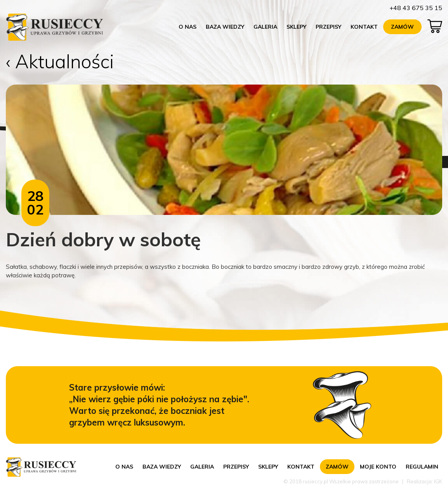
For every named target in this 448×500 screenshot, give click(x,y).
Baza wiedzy (225, 27)
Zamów (402, 27)
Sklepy (296, 27)
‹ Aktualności (60, 61)
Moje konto (378, 467)
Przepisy (328, 27)
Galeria (265, 27)
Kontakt (364, 27)
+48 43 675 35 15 (416, 8)
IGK (438, 481)
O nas (188, 27)
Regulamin (422, 467)
